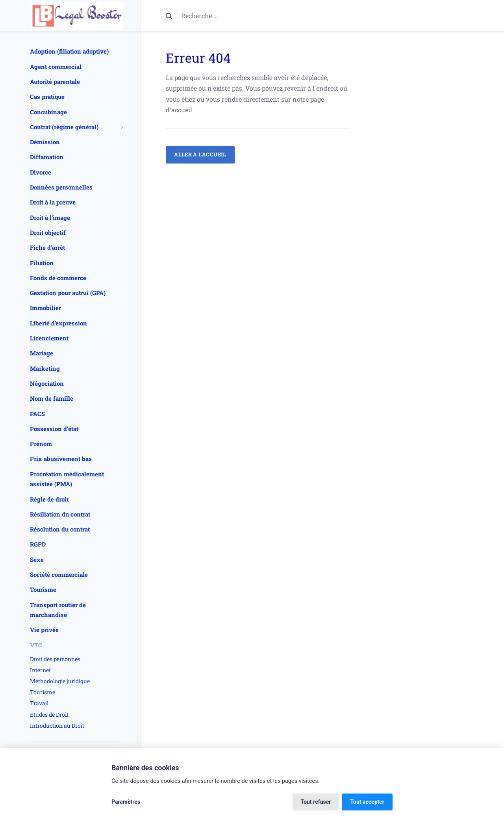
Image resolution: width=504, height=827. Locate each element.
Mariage (42, 353)
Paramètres (126, 802)
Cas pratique (47, 97)
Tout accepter (367, 802)
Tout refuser (316, 802)
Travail (39, 703)
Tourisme (43, 589)
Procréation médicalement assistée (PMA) (67, 479)
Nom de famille (52, 398)
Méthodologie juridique (60, 681)
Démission (45, 142)
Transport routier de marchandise (58, 610)
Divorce (41, 172)
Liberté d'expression (58, 323)
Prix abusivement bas (61, 459)
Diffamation (47, 157)
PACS (37, 414)
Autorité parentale (55, 82)
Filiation (42, 263)
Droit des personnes (55, 659)
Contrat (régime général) (64, 127)
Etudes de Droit (49, 715)
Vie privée (44, 630)
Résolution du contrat (60, 529)
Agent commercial (56, 67)
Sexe (37, 559)
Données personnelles (61, 187)
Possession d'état (54, 429)
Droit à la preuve (53, 202)
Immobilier (45, 308)
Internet (40, 670)
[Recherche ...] (266, 16)
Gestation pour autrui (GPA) (68, 293)
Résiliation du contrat (60, 514)
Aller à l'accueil (200, 154)
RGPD (38, 544)
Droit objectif (48, 232)
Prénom (41, 444)
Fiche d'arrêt (47, 247)
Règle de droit (49, 499)
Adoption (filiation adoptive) (69, 51)
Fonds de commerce (58, 278)
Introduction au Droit (57, 726)
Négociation (47, 383)
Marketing (45, 368)
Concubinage (48, 112)
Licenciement (49, 338)
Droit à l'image (50, 217)
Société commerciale (59, 574)
